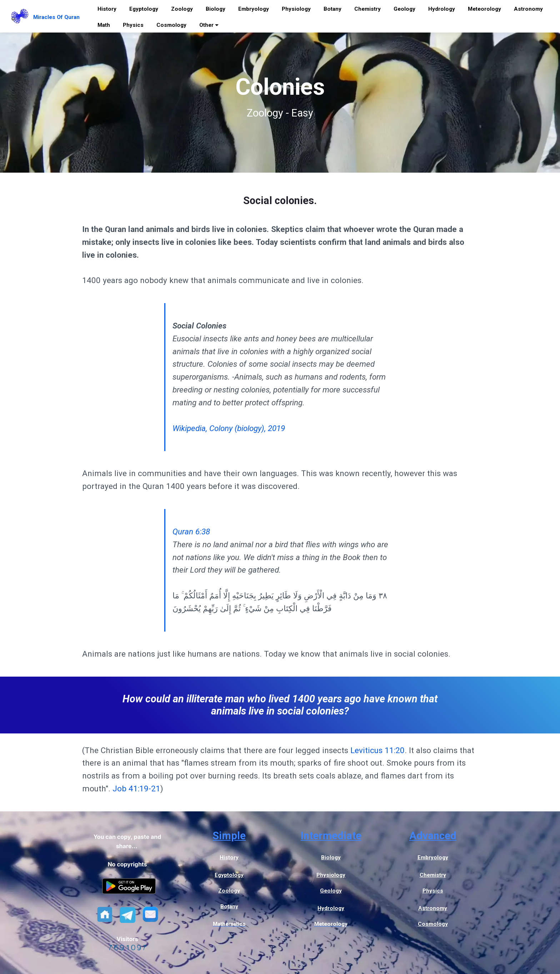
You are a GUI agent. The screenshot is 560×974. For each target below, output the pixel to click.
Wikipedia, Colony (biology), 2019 (229, 428)
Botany (332, 9)
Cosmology (171, 25)
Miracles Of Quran (56, 17)
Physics (133, 25)
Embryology (254, 9)
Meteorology (484, 9)
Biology (216, 9)
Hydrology (442, 9)
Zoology (182, 9)
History (107, 9)
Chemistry (367, 9)
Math (104, 25)
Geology (404, 9)
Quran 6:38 (191, 532)
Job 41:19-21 (136, 788)
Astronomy (528, 9)
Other (206, 25)
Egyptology (144, 9)
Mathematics (229, 924)
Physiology (296, 9)
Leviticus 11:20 (377, 750)
